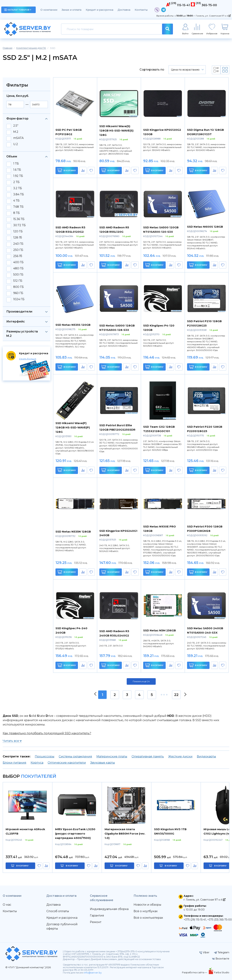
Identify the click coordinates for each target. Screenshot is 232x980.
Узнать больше (28, 359)
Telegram (222, 952)
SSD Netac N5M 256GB (159, 630)
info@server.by (93, 973)
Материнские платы (112, 756)
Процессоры (45, 756)
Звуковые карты (103, 763)
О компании (49, 10)
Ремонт (96, 922)
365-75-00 (209, 5)
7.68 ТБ (18, 207)
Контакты (141, 10)
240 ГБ (18, 244)
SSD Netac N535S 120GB (73, 325)
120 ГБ (18, 231)
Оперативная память (148, 756)
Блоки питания (14, 763)
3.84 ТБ (19, 194)
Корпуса (37, 763)
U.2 (16, 144)
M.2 (16, 132)
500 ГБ (18, 275)
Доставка (124, 10)
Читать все (12, 741)
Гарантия (97, 916)
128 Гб (18, 238)
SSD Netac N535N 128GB (73, 532)
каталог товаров (18, 10)
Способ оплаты (58, 911)
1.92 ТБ (18, 176)
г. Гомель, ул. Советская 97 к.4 (212, 16)
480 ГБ (18, 268)
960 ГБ (18, 293)
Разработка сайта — (195, 972)
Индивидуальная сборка (109, 909)
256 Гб (18, 256)
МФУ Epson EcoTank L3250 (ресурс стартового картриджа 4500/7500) (75, 834)
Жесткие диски (180, 756)
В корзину (67, 170)
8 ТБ (16, 213)
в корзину (22, 866)
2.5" (16, 126)
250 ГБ (18, 250)
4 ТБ (16, 201)
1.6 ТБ (17, 170)
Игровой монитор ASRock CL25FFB (25, 831)
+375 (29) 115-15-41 (195, 920)
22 (176, 695)
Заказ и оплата (72, 10)
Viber (204, 952)
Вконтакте (221, 959)
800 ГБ (18, 287)
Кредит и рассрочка (100, 10)
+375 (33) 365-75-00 (220, 920)
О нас (7, 905)
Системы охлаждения (75, 756)
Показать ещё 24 (141, 681)
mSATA (18, 138)
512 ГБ (18, 281)
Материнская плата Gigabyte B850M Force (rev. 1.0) (125, 834)
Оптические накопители (67, 763)
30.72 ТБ (19, 225)
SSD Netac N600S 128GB (205, 227)
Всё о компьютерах (148, 918)
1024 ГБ (19, 299)
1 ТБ (16, 164)
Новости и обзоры (147, 905)
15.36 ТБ (19, 219)
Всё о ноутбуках (146, 911)
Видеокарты (206, 756)
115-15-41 (183, 5)
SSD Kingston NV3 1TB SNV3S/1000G (170, 831)
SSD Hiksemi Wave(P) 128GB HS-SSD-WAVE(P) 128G (73, 427)
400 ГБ (18, 262)
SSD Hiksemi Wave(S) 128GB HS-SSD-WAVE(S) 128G (116, 131)
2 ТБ (16, 182)
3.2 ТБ (18, 188)
